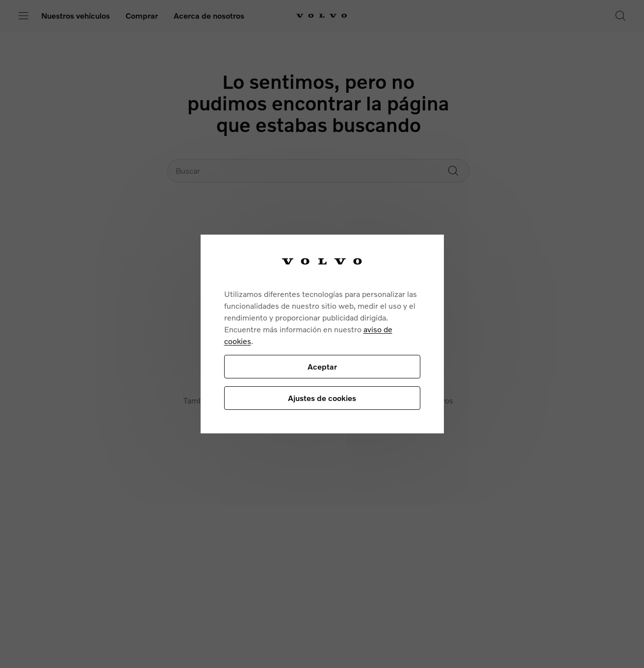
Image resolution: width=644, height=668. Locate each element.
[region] (322, 334)
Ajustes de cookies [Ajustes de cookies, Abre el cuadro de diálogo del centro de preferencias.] (322, 398)
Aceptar (322, 366)
